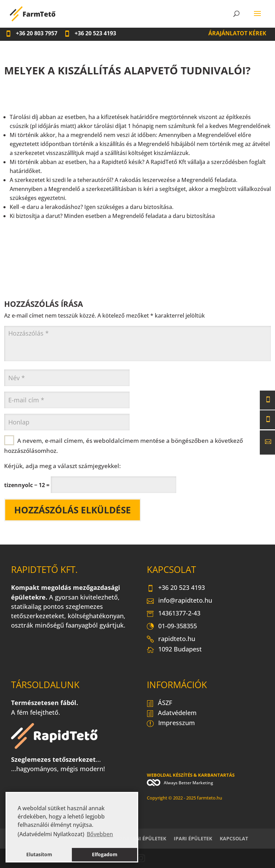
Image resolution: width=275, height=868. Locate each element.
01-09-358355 (172, 627)
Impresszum (171, 723)
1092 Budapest (174, 651)
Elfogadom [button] (105, 854)
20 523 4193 (90, 33)
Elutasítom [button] (39, 854)
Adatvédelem (172, 713)
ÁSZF (159, 703)
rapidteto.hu (171, 639)
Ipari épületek (193, 838)
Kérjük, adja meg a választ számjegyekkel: (63, 466)
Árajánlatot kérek (237, 33)
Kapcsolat (234, 838)
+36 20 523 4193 (176, 588)
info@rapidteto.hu (179, 601)
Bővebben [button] (100, 834)
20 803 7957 (31, 33)
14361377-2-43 (174, 614)
